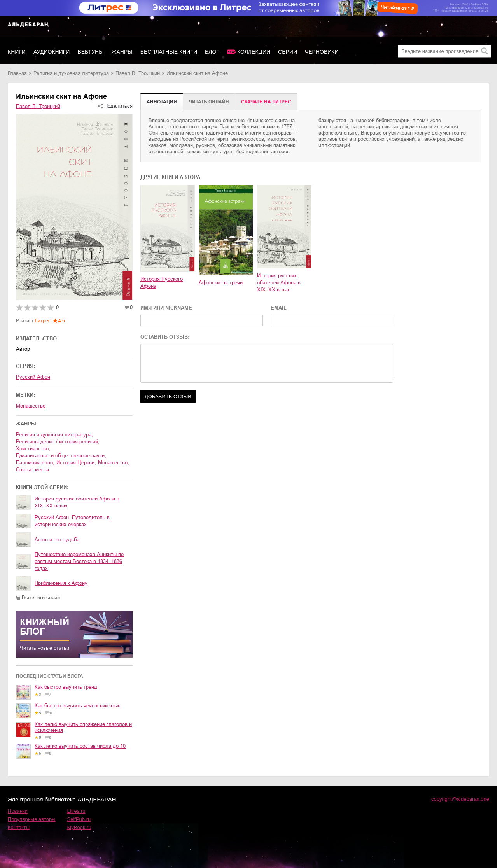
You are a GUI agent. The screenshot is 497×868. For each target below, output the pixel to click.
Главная (17, 73)
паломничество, (35, 463)
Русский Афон (33, 377)
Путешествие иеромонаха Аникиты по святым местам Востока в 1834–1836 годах (79, 561)
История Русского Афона (162, 283)
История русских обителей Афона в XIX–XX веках (77, 502)
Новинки (18, 811)
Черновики (322, 52)
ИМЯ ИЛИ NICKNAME (166, 308)
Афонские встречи (221, 283)
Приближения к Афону (61, 583)
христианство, (33, 449)
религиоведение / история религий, (58, 442)
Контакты (19, 827)
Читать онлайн (209, 102)
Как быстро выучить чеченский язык (77, 706)
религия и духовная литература (71, 73)
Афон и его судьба (57, 540)
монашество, (114, 463)
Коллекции (254, 52)
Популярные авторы (32, 819)
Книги (17, 52)
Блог (212, 52)
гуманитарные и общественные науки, (61, 456)
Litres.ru (76, 811)
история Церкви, (76, 463)
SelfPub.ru (79, 819)
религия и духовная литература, (54, 435)
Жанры (122, 52)
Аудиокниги (52, 52)
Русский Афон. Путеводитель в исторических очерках (72, 521)
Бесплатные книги (169, 52)
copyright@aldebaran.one (460, 799)
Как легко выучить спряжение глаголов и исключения (83, 727)
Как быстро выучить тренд (66, 687)
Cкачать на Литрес (266, 102)
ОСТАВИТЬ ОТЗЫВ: (165, 337)
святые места (32, 470)
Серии (288, 52)
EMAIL (279, 308)
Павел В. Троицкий (138, 73)
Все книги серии (41, 598)
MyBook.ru (79, 827)
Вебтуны (90, 52)
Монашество (31, 406)
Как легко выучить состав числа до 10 (80, 746)
